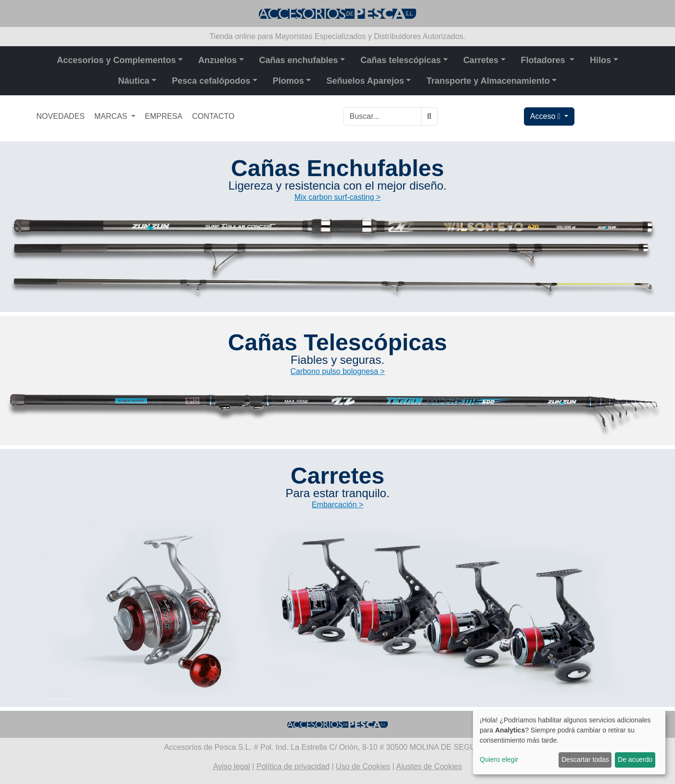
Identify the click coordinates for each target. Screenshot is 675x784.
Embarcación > (337, 505)
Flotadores (544, 60)
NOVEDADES (61, 116)
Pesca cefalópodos (211, 81)
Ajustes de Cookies (429, 766)
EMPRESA (164, 116)
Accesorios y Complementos (116, 60)
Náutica (134, 81)
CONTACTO (213, 116)
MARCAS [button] (112, 116)
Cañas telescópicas (401, 60)
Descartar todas (585, 759)
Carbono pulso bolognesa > (337, 371)
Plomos (288, 81)
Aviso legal (232, 766)
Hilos (600, 60)
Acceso (546, 116)
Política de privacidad (293, 766)
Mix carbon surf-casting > (337, 197)
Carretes (481, 60)
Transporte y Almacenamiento (488, 81)
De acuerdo (635, 759)
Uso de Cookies (363, 766)
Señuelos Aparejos (365, 81)
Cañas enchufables (299, 60)
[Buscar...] (382, 116)
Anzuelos (217, 60)
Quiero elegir (499, 759)
